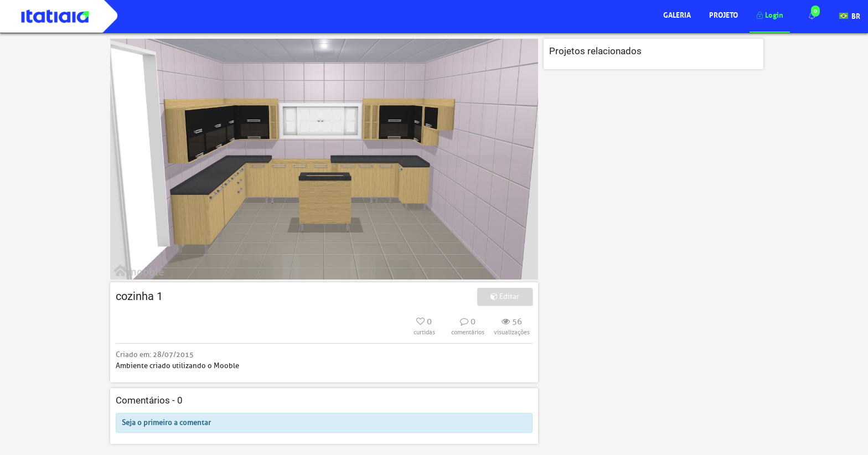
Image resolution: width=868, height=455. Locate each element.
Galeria (677, 14)
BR (850, 15)
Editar (505, 296)
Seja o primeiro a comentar (166, 423)
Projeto (724, 14)
